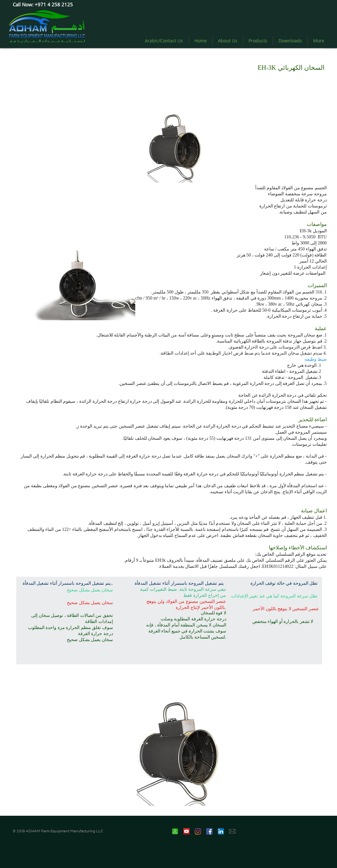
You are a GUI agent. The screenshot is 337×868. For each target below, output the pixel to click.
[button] (178, 746)
